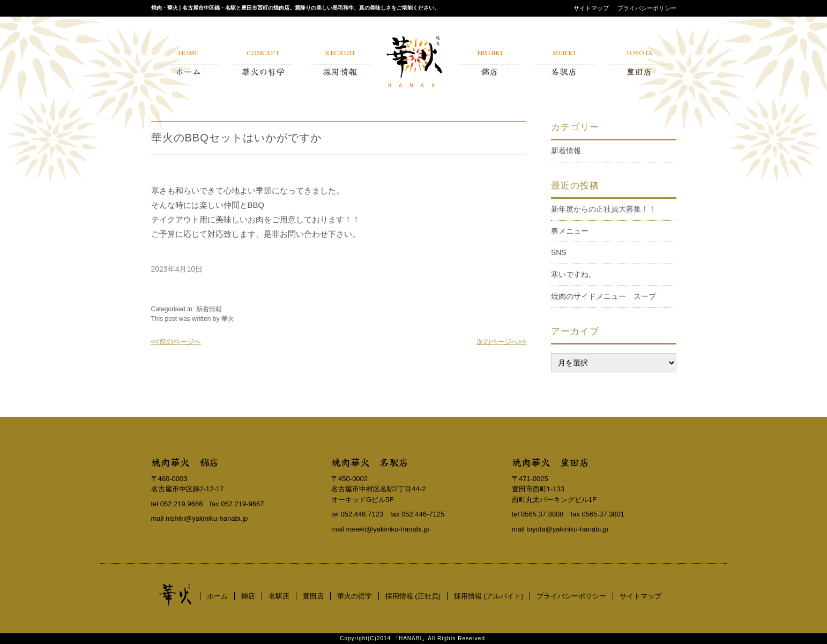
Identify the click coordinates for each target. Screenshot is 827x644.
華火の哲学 (355, 596)
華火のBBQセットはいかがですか (236, 138)
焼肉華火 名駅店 (370, 462)
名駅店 (279, 596)
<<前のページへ (176, 342)
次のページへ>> (501, 342)
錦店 (248, 596)
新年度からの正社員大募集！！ (604, 209)
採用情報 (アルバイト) (489, 596)
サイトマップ (591, 8)
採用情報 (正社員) (413, 596)
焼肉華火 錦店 (185, 462)
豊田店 (313, 596)
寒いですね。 (573, 274)
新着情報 (209, 309)
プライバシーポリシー (647, 8)
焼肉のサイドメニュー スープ (604, 296)
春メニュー (570, 231)
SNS (559, 252)
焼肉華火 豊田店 (550, 462)
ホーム (217, 596)
